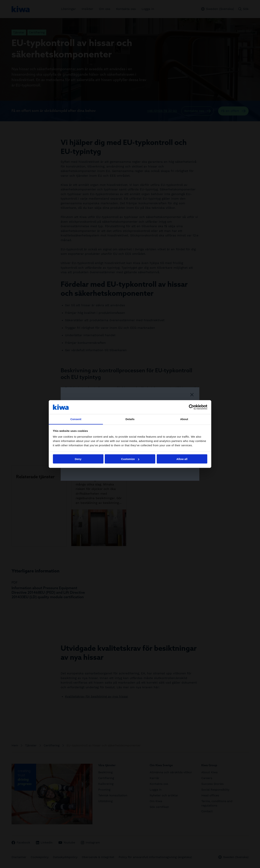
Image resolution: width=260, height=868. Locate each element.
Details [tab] (130, 419)
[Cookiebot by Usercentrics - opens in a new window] (191, 407)
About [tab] (184, 419)
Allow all (182, 459)
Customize (130, 459)
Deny (78, 459)
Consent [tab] (76, 419)
